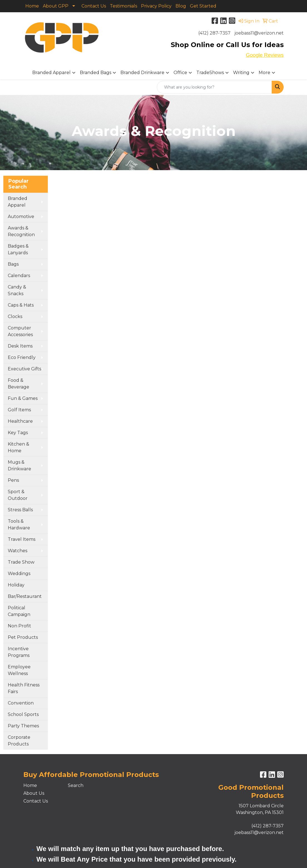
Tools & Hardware (19, 525)
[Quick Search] (214, 87)
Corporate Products (19, 741)
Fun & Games (23, 398)
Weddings (19, 574)
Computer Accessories (20, 331)
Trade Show (21, 562)
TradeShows (210, 73)
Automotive (21, 217)
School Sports (23, 714)
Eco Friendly (22, 357)
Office (180, 73)
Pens (13, 480)
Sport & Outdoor (18, 495)
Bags (13, 264)
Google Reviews (265, 55)
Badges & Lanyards (18, 249)
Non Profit (19, 626)
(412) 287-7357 (214, 33)
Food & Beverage (18, 384)
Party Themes (23, 726)
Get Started (203, 6)
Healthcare (20, 421)
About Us (34, 793)
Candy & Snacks (17, 290)
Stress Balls (20, 510)
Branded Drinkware (142, 73)
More (264, 73)
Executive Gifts (24, 369)
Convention (21, 703)
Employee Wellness (19, 670)
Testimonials (123, 6)
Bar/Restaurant (25, 596)
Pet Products (23, 637)
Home (32, 6)
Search (76, 785)
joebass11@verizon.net (259, 33)
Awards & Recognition (21, 231)
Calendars (19, 276)
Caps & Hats (21, 305)
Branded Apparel (51, 73)
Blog (181, 6)
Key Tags (18, 433)
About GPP (56, 6)
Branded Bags (96, 73)
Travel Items (22, 539)
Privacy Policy (156, 6)
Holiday (16, 585)
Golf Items (19, 410)
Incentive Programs (19, 652)
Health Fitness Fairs (24, 688)
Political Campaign (19, 611)
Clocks (15, 316)
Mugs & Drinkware (19, 465)
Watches (18, 551)
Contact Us (94, 6)
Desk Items (20, 346)
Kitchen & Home (18, 447)
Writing (241, 73)
